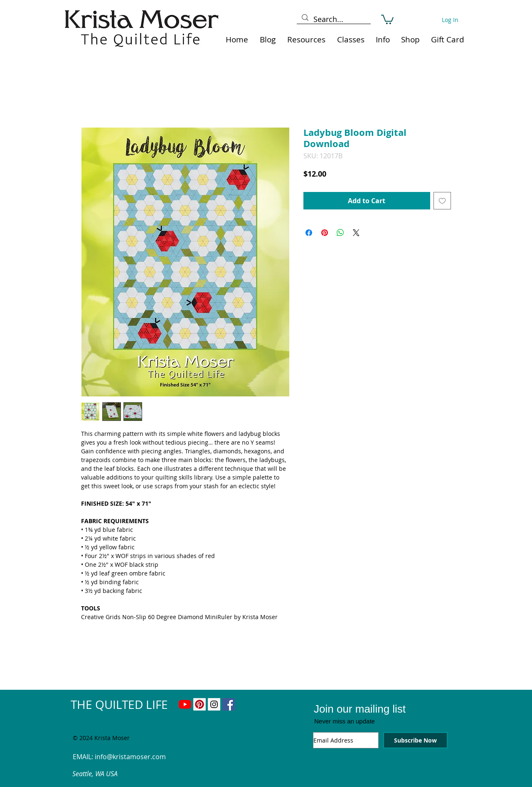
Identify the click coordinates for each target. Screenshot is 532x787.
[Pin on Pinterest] (325, 233)
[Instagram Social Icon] (214, 704)
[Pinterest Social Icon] (199, 704)
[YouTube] (185, 704)
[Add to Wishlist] (442, 201)
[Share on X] (356, 233)
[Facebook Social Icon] (229, 704)
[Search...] (333, 19)
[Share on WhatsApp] (340, 233)
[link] (387, 19)
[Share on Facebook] (309, 233)
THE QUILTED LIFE (119, 705)
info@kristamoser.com (130, 757)
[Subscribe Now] (415, 740)
